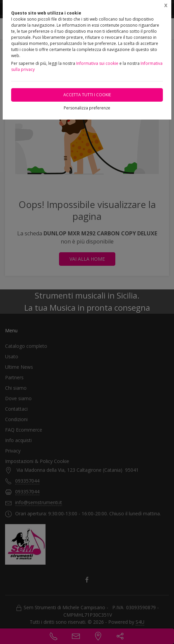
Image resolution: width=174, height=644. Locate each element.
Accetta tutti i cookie (87, 95)
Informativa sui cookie (97, 63)
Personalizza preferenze (87, 108)
